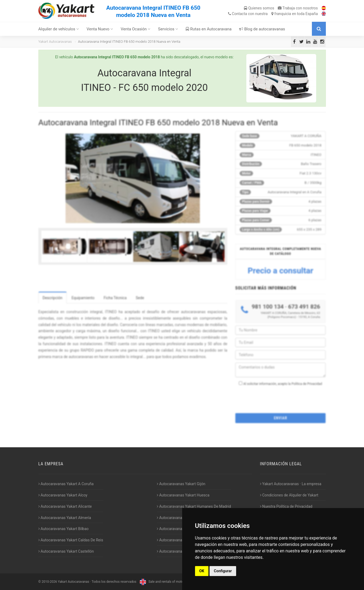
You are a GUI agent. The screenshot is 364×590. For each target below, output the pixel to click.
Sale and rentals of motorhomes (166, 582)
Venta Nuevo (100, 29)
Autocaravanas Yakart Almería (65, 518)
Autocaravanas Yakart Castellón (66, 551)
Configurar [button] (223, 571)
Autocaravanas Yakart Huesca (183, 495)
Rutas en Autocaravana (209, 29)
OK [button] (202, 571)
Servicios (168, 29)
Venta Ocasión (136, 29)
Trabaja (298, 8)
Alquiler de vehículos (59, 29)
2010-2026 (49, 582)
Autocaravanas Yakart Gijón (181, 484)
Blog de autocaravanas (262, 29)
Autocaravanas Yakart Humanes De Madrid (194, 506)
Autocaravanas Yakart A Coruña (66, 484)
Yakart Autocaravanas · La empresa (291, 484)
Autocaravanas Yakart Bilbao (64, 529)
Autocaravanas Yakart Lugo (181, 529)
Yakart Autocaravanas (55, 42)
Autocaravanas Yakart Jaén (181, 518)
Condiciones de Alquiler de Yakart (289, 495)
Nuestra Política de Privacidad (286, 506)
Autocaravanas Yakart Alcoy (63, 495)
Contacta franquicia (273, 14)
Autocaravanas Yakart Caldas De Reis (71, 540)
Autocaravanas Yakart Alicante (65, 506)
